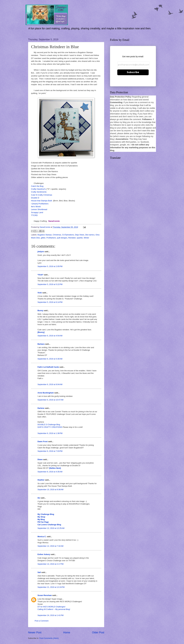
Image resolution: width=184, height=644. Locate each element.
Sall (39, 572)
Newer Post (35, 632)
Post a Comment (42, 621)
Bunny (40, 310)
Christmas (57, 235)
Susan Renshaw (45, 595)
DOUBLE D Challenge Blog (49, 425)
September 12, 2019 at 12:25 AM (51, 528)
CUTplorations (68, 235)
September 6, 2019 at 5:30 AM (50, 359)
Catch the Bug (37, 186)
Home (67, 632)
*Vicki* (40, 275)
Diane (40, 459)
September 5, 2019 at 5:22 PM (50, 284)
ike (39, 498)
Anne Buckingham (46, 393)
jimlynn (41, 252)
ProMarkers (51, 238)
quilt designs (62, 238)
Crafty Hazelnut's (38, 189)
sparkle (80, 238)
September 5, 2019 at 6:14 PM (50, 302)
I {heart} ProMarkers (40, 204)
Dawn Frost (43, 441)
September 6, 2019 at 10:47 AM (50, 400)
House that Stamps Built (41, 201)
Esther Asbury (44, 554)
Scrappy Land (37, 212)
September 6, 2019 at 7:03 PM (50, 451)
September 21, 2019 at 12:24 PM (51, 587)
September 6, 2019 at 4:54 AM (50, 336)
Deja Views (80, 235)
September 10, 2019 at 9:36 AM (50, 490)
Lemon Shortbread (39, 209)
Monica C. (42, 537)
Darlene (41, 408)
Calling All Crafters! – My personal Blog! (54, 609)
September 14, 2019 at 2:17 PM (51, 564)
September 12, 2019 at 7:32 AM (50, 546)
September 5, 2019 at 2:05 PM (50, 266)
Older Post (98, 632)
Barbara (41, 344)
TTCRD (34, 215)
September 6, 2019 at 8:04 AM (50, 384)
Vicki (40, 293)
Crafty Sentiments (39, 192)
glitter (43, 238)
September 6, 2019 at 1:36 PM (50, 433)
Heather (41, 480)
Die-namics (90, 235)
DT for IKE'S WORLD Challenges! (51, 607)
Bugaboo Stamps (45, 235)
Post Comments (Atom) (49, 638)
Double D (35, 198)
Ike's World (36, 207)
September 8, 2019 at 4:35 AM (50, 472)
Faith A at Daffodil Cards (48, 367)
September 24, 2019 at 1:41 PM (51, 615)
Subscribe (133, 72)
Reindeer (72, 238)
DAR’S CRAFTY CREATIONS (50, 427)
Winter (86, 238)
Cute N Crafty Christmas (42, 195)
